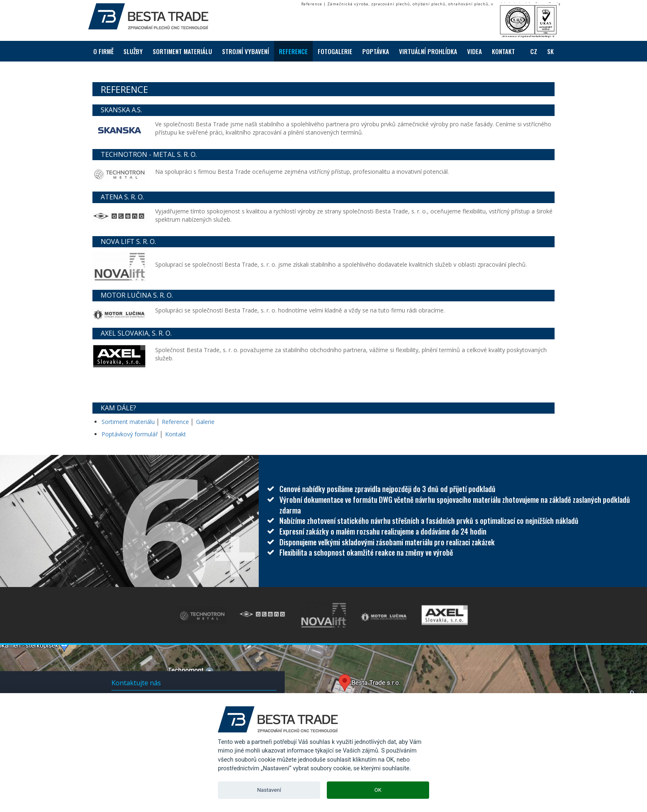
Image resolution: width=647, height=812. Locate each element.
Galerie (205, 422)
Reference (175, 422)
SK (550, 51)
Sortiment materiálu (129, 422)
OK (378, 790)
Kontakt (176, 434)
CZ (534, 51)
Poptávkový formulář (130, 434)
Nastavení (269, 790)
